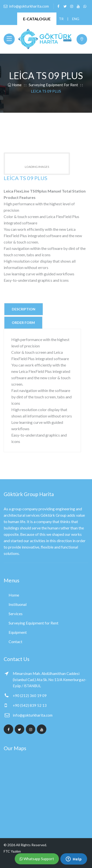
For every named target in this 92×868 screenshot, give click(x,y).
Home (15, 85)
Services (16, 614)
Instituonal (18, 604)
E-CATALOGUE (37, 19)
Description (24, 309)
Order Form (23, 323)
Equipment (18, 632)
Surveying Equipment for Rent (53, 85)
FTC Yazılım (12, 851)
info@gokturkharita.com (33, 715)
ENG (74, 19)
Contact (15, 642)
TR (61, 19)
